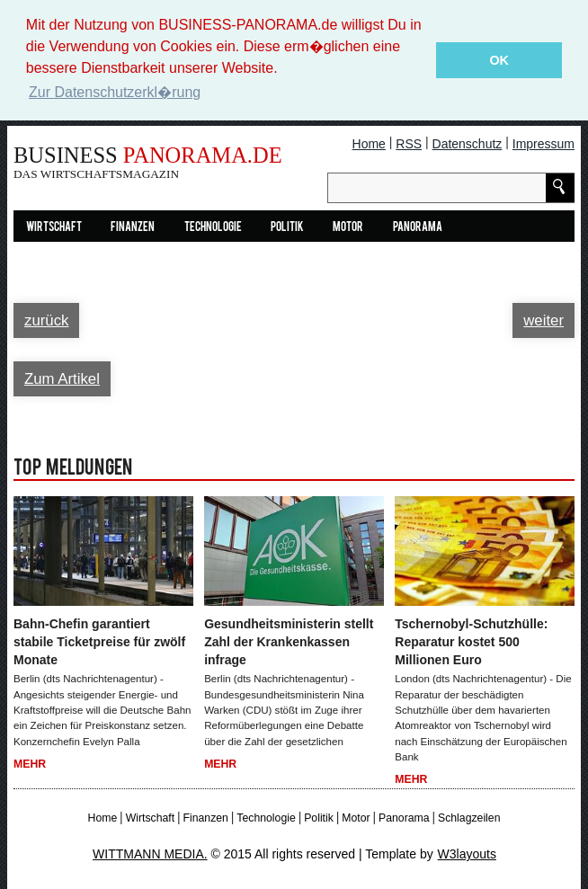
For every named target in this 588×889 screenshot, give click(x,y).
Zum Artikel (62, 379)
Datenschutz (468, 144)
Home (369, 144)
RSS (409, 144)
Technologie (213, 228)
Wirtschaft (54, 228)
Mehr (30, 764)
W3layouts (467, 854)
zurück (46, 320)
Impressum (543, 144)
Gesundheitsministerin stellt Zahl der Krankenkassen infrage (289, 642)
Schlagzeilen (469, 818)
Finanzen (133, 228)
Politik (287, 228)
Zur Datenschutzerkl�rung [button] (115, 92)
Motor (348, 228)
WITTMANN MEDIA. (150, 854)
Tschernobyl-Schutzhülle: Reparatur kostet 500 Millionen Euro (471, 642)
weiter (543, 320)
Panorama (418, 228)
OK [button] (499, 60)
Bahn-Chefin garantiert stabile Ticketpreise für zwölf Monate (99, 642)
